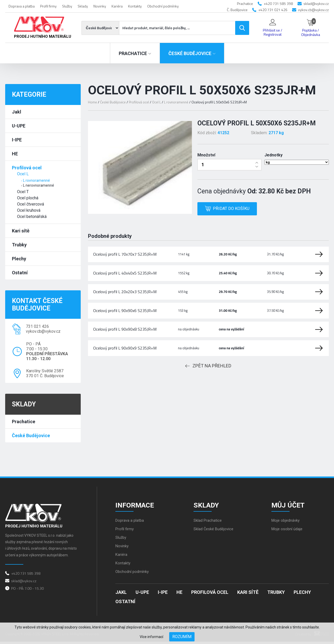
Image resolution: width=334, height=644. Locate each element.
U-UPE (19, 126)
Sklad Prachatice (209, 523)
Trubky (19, 245)
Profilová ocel (27, 168)
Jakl (17, 112)
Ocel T (23, 192)
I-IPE (17, 140)
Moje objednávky (287, 523)
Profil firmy (48, 6)
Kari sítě (21, 231)
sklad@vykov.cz (316, 3)
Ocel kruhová (29, 210)
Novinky (100, 6)
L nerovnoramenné (39, 185)
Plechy (19, 259)
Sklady (83, 6)
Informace (137, 506)
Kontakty (135, 6)
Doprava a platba (22, 6)
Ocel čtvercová (31, 204)
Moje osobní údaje (288, 531)
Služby (67, 6)
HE (15, 154)
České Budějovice (31, 435)
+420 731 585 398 (278, 3)
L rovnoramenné (36, 180)
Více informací (151, 637)
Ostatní (20, 273)
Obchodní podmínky (163, 6)
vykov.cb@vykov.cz (313, 10)
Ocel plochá (28, 198)
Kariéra (117, 6)
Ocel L (23, 174)
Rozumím (182, 637)
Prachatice (24, 422)
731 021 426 (37, 326)
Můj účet (290, 506)
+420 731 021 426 (273, 10)
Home (93, 102)
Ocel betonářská (32, 217)
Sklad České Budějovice (215, 531)
